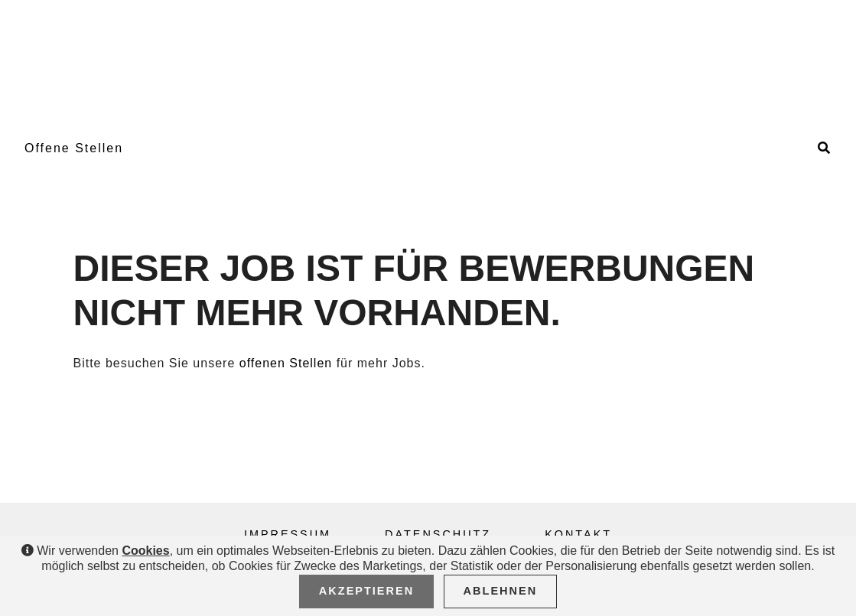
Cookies (145, 551)
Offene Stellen (74, 148)
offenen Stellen (286, 363)
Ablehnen (501, 591)
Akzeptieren (366, 591)
